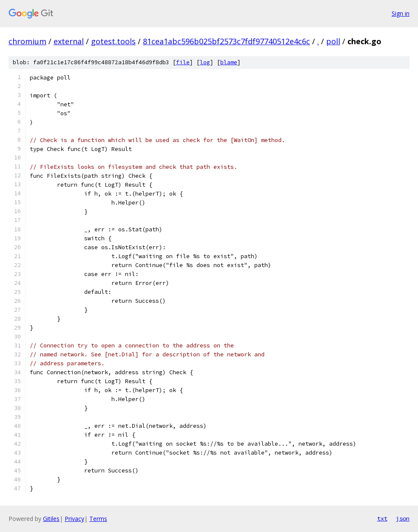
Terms (98, 519)
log (205, 62)
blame (229, 62)
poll (333, 41)
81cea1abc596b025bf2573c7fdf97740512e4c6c (226, 41)
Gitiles (51, 519)
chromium (27, 41)
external (69, 41)
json (403, 518)
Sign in (401, 13)
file (183, 62)
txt (382, 518)
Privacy (74, 519)
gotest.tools (113, 41)
